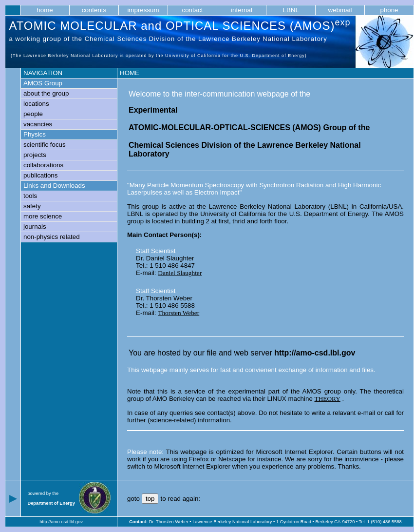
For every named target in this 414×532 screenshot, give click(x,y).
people (33, 114)
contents (94, 10)
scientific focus (45, 145)
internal (242, 10)
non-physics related (52, 237)
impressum (143, 10)
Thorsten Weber (179, 313)
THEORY (328, 399)
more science (43, 216)
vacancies (38, 124)
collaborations (43, 165)
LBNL (291, 10)
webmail (340, 10)
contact (192, 10)
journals (35, 227)
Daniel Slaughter (180, 273)
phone (389, 10)
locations (36, 104)
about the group (46, 93)
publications (40, 175)
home (45, 10)
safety (32, 206)
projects (35, 155)
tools (30, 196)
